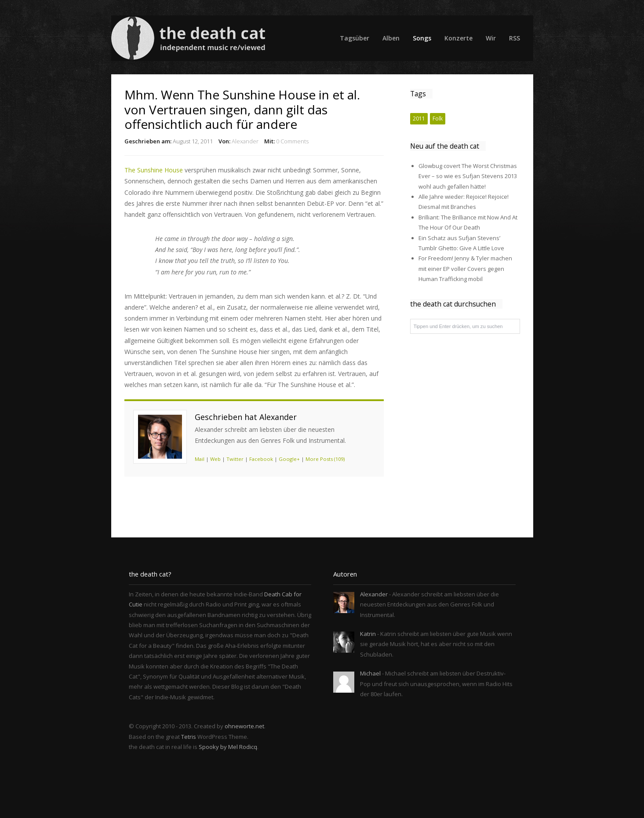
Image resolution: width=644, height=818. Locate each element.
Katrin (368, 634)
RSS (515, 38)
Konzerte (458, 38)
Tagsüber (355, 38)
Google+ (289, 459)
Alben (391, 38)
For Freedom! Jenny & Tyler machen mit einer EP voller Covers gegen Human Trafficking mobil (465, 268)
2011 (419, 119)
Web (215, 459)
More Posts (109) (325, 459)
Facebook (261, 459)
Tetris (189, 737)
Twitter (235, 459)
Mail (200, 459)
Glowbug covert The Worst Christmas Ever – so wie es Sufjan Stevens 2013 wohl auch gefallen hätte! (468, 176)
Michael (370, 673)
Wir (491, 38)
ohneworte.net (244, 726)
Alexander (245, 141)
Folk (438, 119)
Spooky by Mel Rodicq (228, 747)
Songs (422, 38)
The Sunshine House (154, 170)
